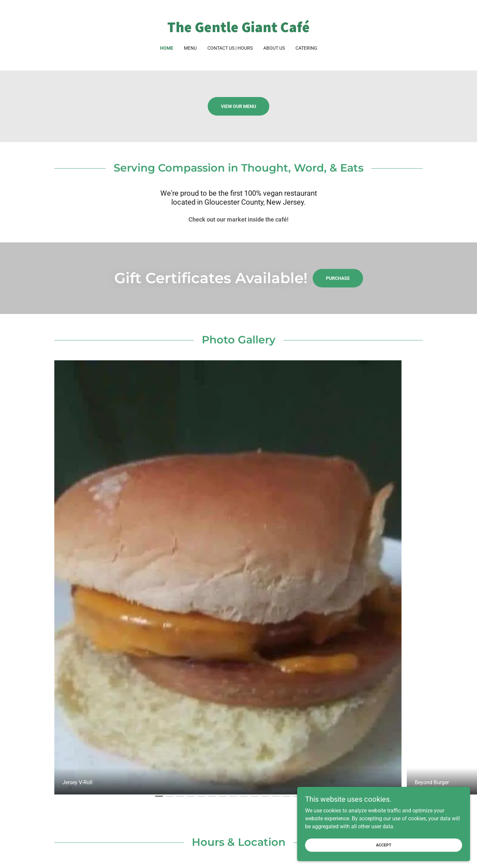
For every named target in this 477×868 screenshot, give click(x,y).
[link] (239, 30)
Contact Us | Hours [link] (230, 48)
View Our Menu (238, 106)
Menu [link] (190, 48)
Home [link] (167, 48)
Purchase (338, 278)
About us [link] (274, 48)
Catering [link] (306, 48)
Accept (403, 844)
